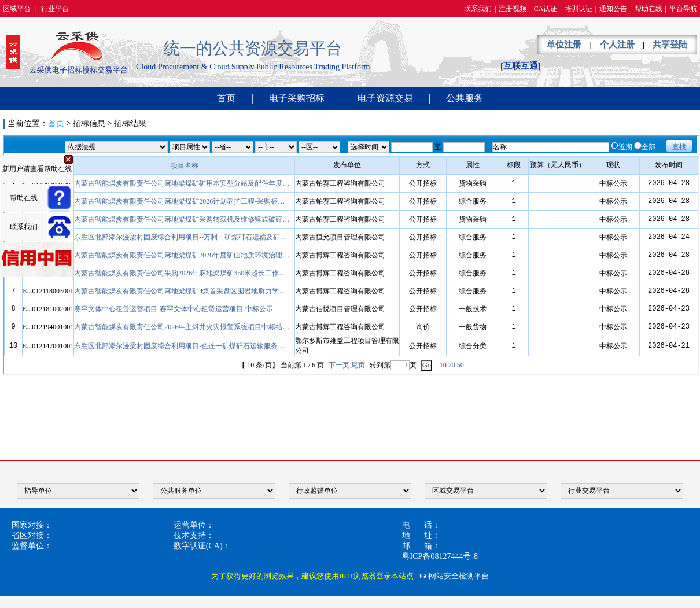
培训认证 (579, 9)
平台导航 (683, 9)
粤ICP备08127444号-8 (440, 556)
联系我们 (478, 9)
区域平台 (17, 9)
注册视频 (513, 9)
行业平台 (55, 9)
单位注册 (564, 45)
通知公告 (613, 9)
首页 (226, 98)
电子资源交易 (385, 98)
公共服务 (465, 98)
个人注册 (617, 45)
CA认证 (546, 9)
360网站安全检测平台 (453, 576)
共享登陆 (670, 45)
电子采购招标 (297, 98)
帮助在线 (649, 9)
